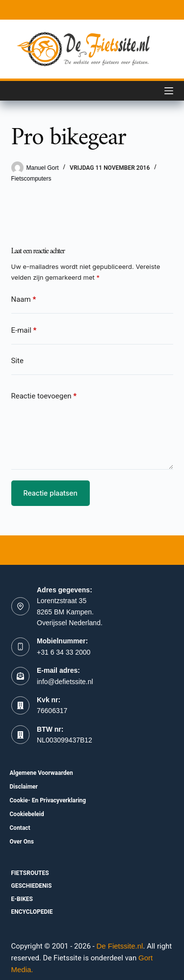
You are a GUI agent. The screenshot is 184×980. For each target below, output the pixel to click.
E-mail (24, 331)
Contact (20, 828)
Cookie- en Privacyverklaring (48, 800)
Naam (24, 300)
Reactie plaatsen (51, 493)
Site (17, 361)
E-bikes (22, 899)
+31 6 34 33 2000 (64, 652)
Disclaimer (24, 787)
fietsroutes (30, 873)
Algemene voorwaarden (41, 773)
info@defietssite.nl (65, 682)
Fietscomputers (31, 179)
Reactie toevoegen (44, 396)
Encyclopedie (32, 912)
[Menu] (169, 91)
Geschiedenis (32, 886)
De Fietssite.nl (119, 946)
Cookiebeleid (27, 814)
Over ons (22, 842)
